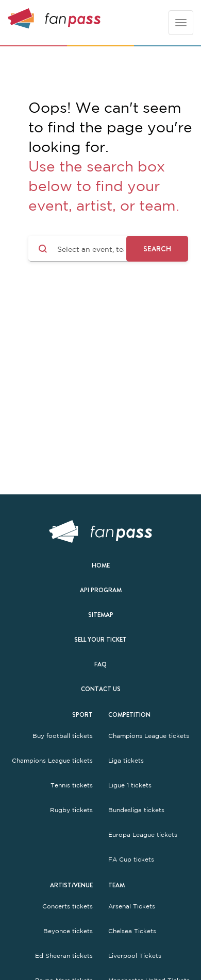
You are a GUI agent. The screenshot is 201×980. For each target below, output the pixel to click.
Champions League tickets (52, 761)
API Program (101, 590)
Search (157, 249)
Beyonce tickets (68, 931)
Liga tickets (126, 761)
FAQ (100, 664)
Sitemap (101, 615)
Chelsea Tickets (132, 931)
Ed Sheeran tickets (64, 956)
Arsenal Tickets (132, 906)
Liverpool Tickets (135, 956)
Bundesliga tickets (136, 810)
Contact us (101, 689)
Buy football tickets (63, 736)
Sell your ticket (100, 640)
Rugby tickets (71, 810)
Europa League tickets (143, 835)
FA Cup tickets (131, 859)
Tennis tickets (72, 785)
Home (101, 565)
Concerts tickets (68, 906)
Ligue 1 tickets (130, 785)
